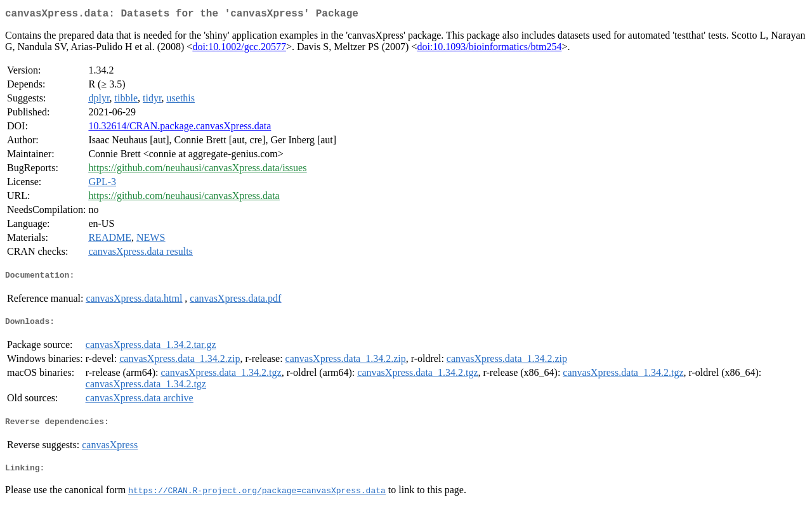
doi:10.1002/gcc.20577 (239, 49)
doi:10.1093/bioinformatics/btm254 (489, 49)
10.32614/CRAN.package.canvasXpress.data (180, 128)
